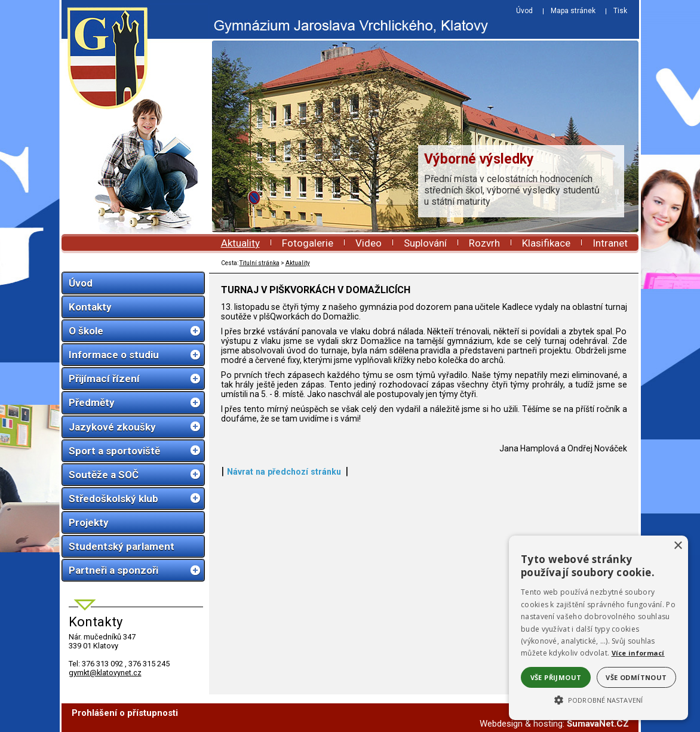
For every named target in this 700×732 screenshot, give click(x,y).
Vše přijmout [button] (556, 677)
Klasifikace (546, 243)
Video (369, 243)
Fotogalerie (308, 243)
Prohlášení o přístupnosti (125, 713)
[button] (598, 699)
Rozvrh (484, 243)
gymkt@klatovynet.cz (105, 673)
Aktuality (240, 243)
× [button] (678, 546)
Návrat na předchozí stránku (284, 472)
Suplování (425, 243)
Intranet (610, 243)
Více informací (638, 653)
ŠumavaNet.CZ (598, 724)
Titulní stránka (260, 263)
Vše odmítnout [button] (636, 677)
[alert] (598, 628)
